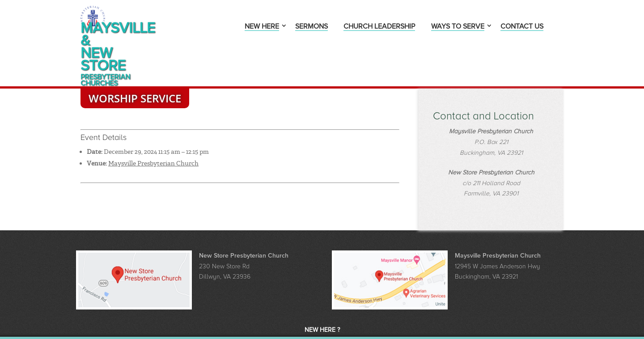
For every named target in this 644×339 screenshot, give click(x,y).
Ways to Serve (458, 27)
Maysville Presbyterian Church (153, 132)
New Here (262, 27)
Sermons (311, 27)
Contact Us (522, 27)
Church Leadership (379, 27)
